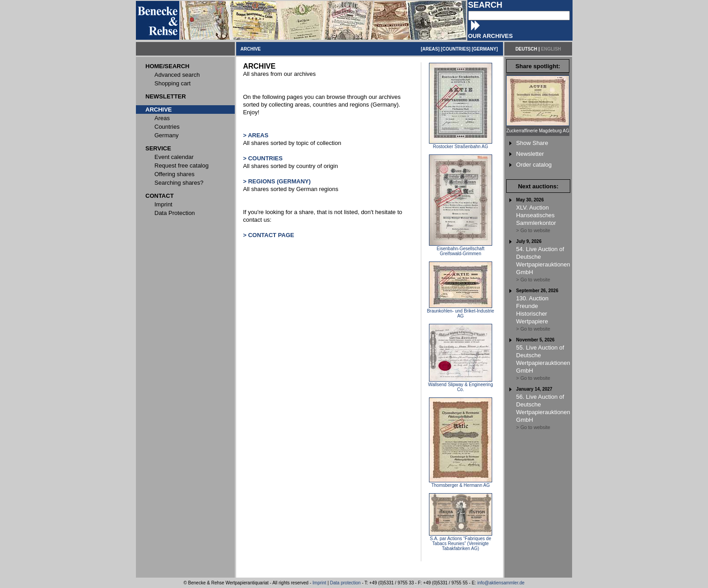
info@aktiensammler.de (501, 583)
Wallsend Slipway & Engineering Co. (461, 385)
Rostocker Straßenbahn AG (461, 145)
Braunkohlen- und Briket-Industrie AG (460, 311)
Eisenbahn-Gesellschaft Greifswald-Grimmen (461, 249)
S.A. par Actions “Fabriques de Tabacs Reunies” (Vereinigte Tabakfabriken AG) (461, 541)
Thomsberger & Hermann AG (461, 483)
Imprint (319, 583)
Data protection (345, 583)
